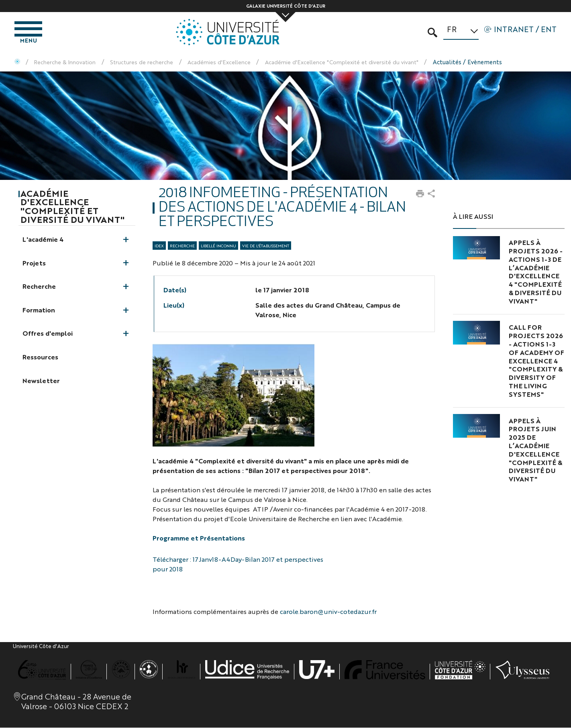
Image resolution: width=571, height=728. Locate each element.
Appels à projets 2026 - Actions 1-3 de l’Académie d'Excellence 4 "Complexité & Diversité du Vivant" (536, 273)
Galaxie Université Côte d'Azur (286, 6)
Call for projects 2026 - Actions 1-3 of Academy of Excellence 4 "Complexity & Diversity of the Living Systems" (536, 361)
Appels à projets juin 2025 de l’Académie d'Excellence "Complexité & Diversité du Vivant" (535, 451)
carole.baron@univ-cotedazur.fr (328, 612)
